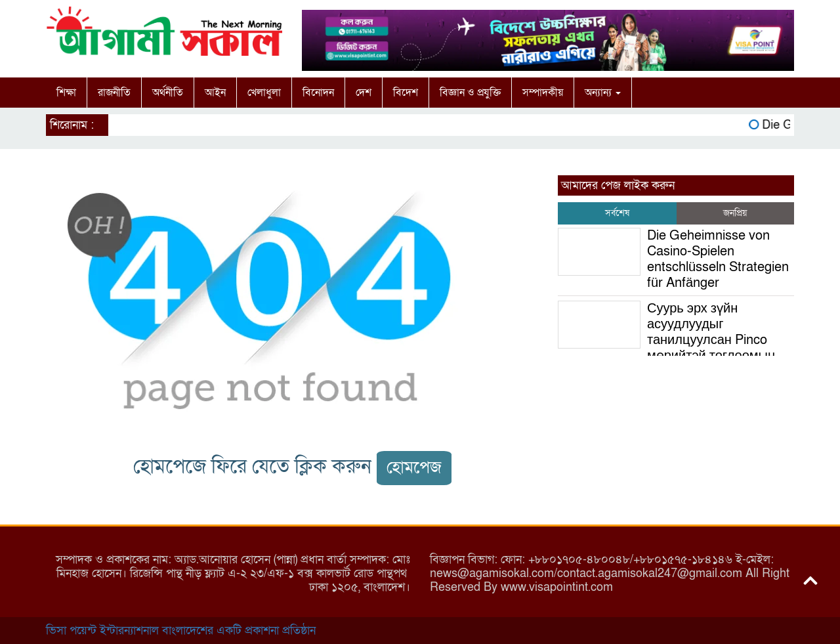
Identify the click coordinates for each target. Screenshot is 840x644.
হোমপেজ (414, 468)
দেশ (364, 93)
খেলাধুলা (264, 93)
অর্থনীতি (168, 93)
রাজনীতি (114, 93)
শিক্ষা (66, 93)
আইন (215, 93)
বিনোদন (318, 93)
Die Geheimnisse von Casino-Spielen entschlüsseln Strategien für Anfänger (718, 259)
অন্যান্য (603, 93)
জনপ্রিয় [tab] (735, 213)
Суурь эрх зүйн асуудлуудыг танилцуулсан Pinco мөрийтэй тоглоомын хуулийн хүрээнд (666, 340)
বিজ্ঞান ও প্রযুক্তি (470, 93)
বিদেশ (406, 93)
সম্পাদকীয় (543, 93)
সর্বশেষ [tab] (617, 213)
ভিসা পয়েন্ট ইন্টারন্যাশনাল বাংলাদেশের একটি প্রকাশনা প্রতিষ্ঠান (181, 631)
